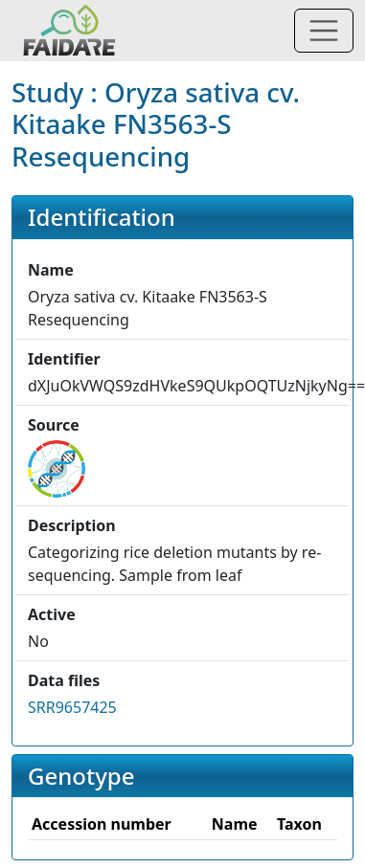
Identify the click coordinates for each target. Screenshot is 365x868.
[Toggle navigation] (324, 31)
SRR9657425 (72, 707)
